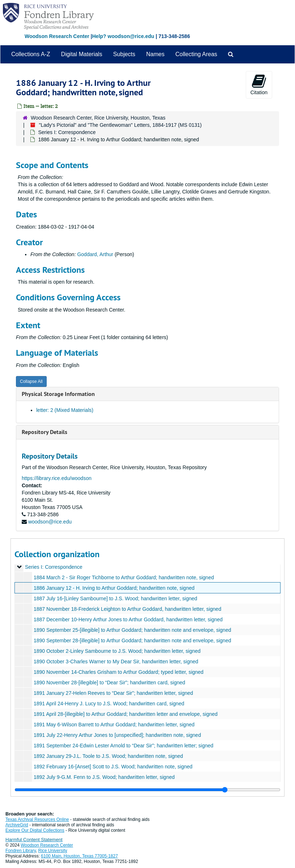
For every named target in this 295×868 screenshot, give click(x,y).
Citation (259, 84)
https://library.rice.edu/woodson (57, 478)
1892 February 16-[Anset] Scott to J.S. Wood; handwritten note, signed (113, 767)
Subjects (124, 54)
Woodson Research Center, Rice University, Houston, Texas (98, 118)
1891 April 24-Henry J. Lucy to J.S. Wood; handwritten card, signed (109, 704)
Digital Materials (82, 54)
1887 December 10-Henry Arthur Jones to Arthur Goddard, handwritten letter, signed (128, 619)
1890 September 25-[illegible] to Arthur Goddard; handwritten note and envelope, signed (132, 630)
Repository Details (45, 432)
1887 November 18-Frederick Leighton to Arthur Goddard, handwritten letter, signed (127, 609)
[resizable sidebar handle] (147, 790)
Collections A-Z (31, 54)
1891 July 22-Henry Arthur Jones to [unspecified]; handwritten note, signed (117, 735)
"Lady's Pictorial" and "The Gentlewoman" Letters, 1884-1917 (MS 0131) (120, 125)
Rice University (53, 851)
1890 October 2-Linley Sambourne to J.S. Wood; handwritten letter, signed (117, 651)
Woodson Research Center (57, 36)
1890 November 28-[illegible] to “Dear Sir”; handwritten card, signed (109, 683)
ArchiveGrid (17, 825)
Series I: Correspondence (67, 132)
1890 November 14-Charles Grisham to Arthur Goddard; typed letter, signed (119, 672)
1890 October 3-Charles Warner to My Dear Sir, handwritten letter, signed (116, 662)
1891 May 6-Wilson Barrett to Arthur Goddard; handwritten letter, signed (114, 725)
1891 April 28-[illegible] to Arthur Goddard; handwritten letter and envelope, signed (126, 714)
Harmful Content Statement (34, 840)
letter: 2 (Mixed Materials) (65, 410)
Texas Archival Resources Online (37, 819)
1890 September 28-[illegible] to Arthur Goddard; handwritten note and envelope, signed (132, 640)
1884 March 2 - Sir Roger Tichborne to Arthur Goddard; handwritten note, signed (124, 577)
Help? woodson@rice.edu (123, 36)
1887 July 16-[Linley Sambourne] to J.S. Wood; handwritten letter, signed (115, 598)
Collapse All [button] (31, 381)
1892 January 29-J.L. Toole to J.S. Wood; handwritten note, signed (108, 756)
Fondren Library (21, 851)
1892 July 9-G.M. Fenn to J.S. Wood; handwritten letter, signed (104, 777)
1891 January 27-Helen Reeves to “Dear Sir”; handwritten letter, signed (113, 693)
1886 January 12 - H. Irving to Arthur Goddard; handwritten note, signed (114, 588)
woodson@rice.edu (50, 522)
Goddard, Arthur (95, 254)
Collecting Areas (196, 54)
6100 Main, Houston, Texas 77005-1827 (79, 856)
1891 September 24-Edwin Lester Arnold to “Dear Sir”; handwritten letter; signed (124, 746)
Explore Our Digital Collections (35, 830)
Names (155, 54)
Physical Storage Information (58, 394)
